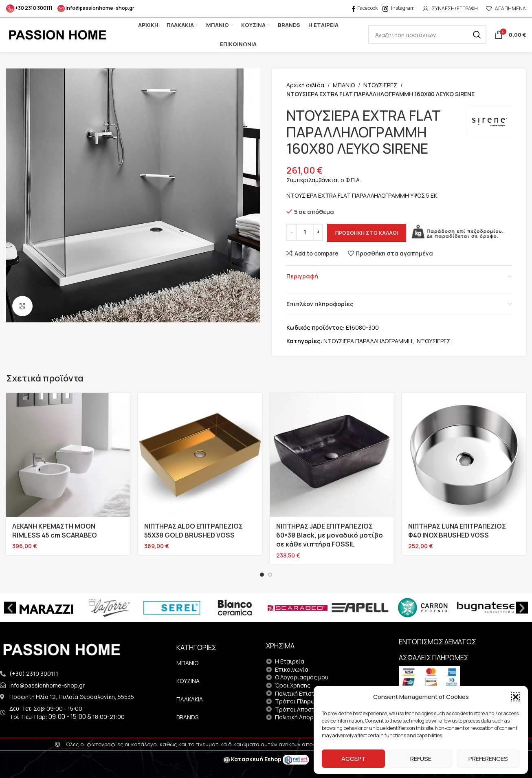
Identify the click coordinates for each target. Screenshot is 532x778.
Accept (354, 759)
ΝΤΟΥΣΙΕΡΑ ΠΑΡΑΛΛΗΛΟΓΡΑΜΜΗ (368, 341)
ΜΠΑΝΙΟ (344, 85)
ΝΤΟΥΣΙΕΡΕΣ (380, 85)
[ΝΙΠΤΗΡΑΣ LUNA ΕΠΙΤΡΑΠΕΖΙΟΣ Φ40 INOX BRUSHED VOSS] (464, 455)
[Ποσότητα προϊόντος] (305, 232)
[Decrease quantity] (291, 232)
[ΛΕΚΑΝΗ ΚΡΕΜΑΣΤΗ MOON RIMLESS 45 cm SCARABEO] (68, 455)
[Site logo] (57, 34)
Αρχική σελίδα (305, 85)
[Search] (427, 35)
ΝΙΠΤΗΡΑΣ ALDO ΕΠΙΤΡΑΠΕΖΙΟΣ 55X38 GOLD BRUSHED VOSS (193, 531)
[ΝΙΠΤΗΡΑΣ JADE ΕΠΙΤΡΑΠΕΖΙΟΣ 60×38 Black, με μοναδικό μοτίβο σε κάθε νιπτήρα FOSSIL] (332, 455)
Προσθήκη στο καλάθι (367, 233)
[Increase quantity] (318, 232)
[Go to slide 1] (262, 575)
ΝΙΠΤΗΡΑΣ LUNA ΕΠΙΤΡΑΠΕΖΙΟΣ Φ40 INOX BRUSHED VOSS (457, 531)
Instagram (399, 8)
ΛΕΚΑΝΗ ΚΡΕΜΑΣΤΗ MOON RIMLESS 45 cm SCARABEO (55, 531)
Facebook (364, 8)
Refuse (421, 759)
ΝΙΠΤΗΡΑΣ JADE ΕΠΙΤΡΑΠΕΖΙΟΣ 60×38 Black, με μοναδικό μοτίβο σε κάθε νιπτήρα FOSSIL (330, 535)
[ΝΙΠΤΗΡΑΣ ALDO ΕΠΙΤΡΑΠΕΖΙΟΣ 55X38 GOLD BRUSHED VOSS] (200, 455)
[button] (516, 697)
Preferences (488, 759)
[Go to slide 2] (270, 575)
